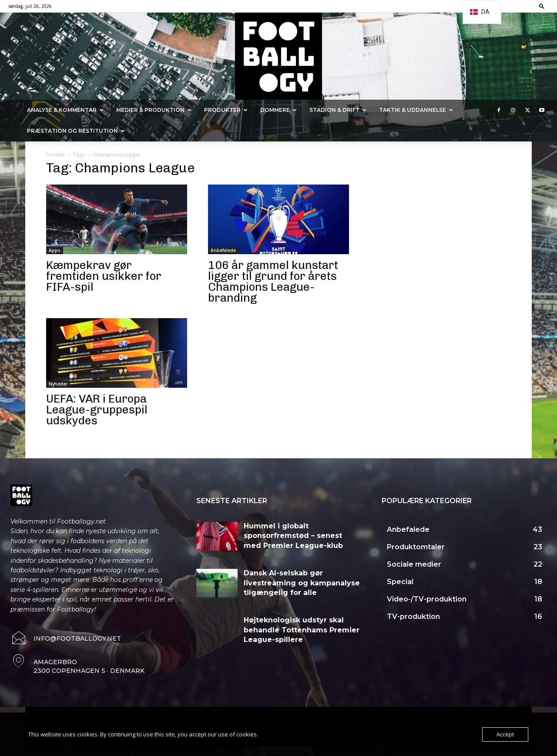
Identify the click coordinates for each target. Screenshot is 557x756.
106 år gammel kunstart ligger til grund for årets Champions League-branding (273, 282)
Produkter (226, 110)
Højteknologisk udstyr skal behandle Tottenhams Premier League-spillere (302, 630)
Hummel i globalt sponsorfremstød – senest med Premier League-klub (293, 536)
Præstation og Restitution (76, 131)
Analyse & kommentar (65, 110)
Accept (505, 734)
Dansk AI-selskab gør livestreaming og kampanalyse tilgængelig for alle (302, 583)
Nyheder (58, 384)
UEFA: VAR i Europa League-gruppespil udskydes (97, 410)
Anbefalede (223, 250)
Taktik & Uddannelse (416, 110)
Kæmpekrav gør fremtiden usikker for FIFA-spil (104, 276)
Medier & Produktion (154, 110)
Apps (55, 250)
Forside (55, 155)
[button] (542, 6)
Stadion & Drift (338, 110)
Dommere (278, 110)
